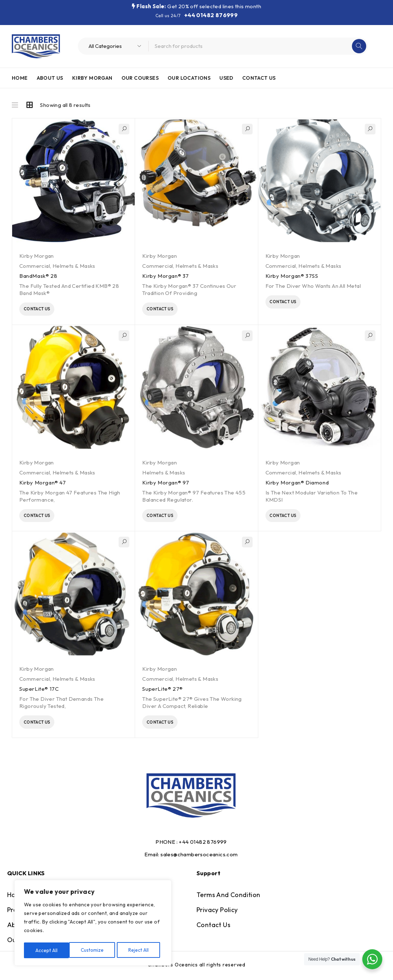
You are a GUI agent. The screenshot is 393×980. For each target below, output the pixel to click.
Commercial (35, 266)
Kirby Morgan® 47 (43, 484)
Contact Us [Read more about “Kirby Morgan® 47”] (46, 518)
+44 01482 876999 (211, 15)
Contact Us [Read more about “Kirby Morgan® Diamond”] (292, 518)
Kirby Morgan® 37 (166, 276)
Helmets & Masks (74, 266)
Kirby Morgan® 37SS (292, 276)
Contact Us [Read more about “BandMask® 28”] (46, 310)
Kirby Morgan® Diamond (297, 484)
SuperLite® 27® (162, 693)
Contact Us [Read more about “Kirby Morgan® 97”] (169, 518)
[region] (93, 924)
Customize (47, 950)
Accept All (140, 950)
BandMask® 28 (38, 276)
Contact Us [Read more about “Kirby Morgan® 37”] (169, 310)
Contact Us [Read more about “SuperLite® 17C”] (46, 727)
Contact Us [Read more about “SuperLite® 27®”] (169, 727)
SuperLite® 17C (39, 693)
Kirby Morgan (37, 256)
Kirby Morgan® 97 (166, 484)
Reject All (94, 950)
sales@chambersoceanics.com (199, 860)
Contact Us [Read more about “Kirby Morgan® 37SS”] (292, 303)
